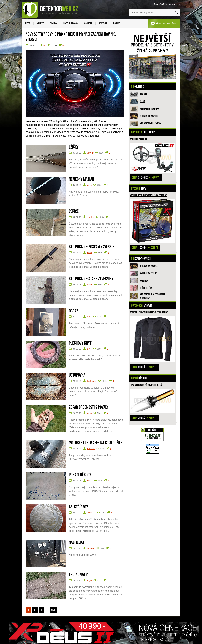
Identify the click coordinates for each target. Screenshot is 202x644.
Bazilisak (91, 449)
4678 (53, 610)
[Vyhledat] (176, 13)
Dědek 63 (91, 513)
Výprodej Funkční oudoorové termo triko (149, 313)
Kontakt (103, 23)
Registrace (174, 5)
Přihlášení (158, 5)
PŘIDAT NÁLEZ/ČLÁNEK (164, 24)
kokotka (90, 217)
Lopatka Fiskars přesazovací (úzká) (146, 385)
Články (53, 23)
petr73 (89, 481)
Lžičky (74, 147)
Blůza (143, 101)
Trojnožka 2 (78, 575)
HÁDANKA (144, 281)
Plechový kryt (80, 343)
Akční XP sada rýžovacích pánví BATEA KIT (149, 195)
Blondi (89, 253)
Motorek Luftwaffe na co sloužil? (96, 443)
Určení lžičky (146, 288)
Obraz (73, 311)
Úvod (28, 23)
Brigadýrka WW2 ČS (149, 116)
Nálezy (40, 23)
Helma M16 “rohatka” (150, 109)
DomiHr (90, 153)
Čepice (74, 211)
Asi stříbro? (78, 507)
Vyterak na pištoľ (148, 273)
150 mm (143, 94)
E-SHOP (117, 23)
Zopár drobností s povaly (89, 407)
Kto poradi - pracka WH (151, 124)
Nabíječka (76, 543)
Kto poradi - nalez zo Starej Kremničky (153, 296)
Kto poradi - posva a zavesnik (92, 247)
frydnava (91, 548)
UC (45, 45)
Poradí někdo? (80, 475)
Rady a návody (71, 23)
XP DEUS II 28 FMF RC (138, 139)
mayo (89, 185)
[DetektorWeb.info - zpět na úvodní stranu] (52, 9)
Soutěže (88, 23)
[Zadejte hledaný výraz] (155, 13)
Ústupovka (77, 375)
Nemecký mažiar (81, 179)
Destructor (91, 381)
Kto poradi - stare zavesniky (91, 279)
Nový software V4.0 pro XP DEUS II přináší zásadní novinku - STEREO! (72, 37)
